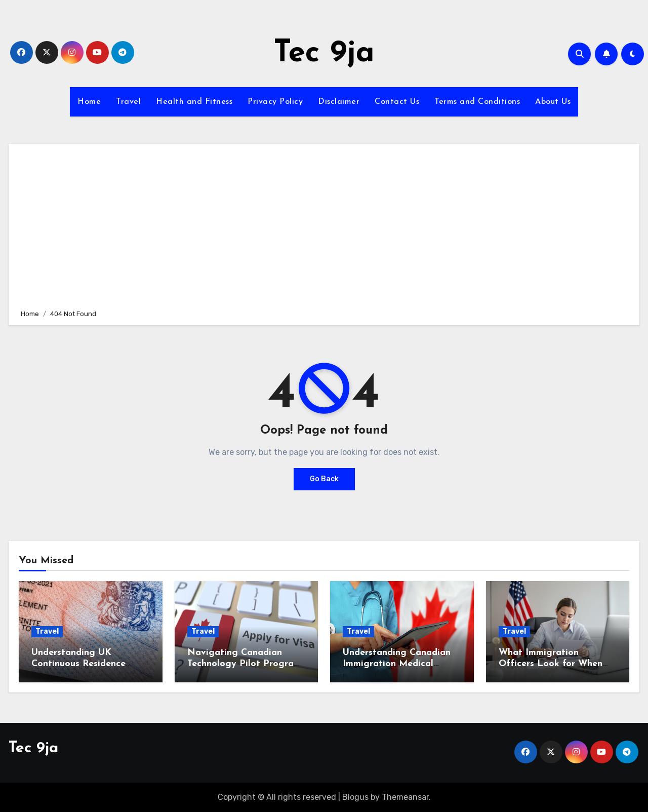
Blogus (355, 797)
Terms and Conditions (477, 102)
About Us (553, 102)
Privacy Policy (275, 102)
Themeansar (405, 797)
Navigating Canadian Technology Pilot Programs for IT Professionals (246, 664)
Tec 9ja (324, 54)
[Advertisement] (326, 225)
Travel (128, 102)
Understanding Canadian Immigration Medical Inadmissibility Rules (397, 664)
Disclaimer (339, 102)
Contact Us (397, 102)
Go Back (324, 479)
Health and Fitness (194, 102)
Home (89, 102)
